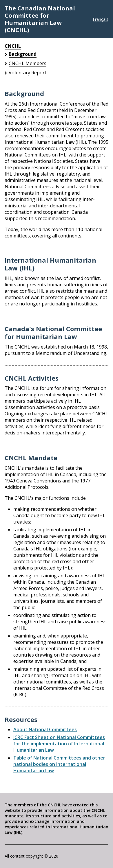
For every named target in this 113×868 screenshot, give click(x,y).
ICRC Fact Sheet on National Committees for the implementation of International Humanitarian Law (59, 744)
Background (23, 54)
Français (101, 19)
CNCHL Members (28, 63)
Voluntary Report (28, 73)
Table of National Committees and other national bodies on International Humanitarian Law (59, 764)
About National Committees (45, 729)
